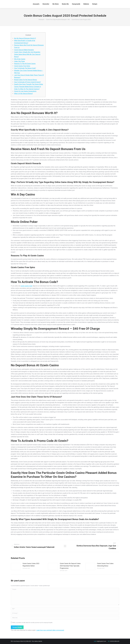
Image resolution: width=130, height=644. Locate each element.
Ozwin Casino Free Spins (22, 66)
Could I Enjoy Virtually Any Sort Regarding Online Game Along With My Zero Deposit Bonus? (27, 54)
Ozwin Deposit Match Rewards (24, 50)
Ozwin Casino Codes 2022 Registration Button (31, 565)
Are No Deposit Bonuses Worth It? (25, 38)
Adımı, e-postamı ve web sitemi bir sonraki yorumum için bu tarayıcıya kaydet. (33, 623)
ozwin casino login (26, 286)
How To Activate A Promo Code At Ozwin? (27, 82)
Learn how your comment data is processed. (50, 630)
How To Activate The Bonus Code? (25, 68)
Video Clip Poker (19, 61)
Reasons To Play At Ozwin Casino (25, 64)
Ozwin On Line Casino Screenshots (25, 91)
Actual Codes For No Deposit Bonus (26, 80)
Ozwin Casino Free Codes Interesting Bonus (105, 565)
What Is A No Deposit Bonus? (24, 94)
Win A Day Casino (20, 59)
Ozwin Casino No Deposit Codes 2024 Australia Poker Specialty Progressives (70, 566)
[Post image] (16, 566)
